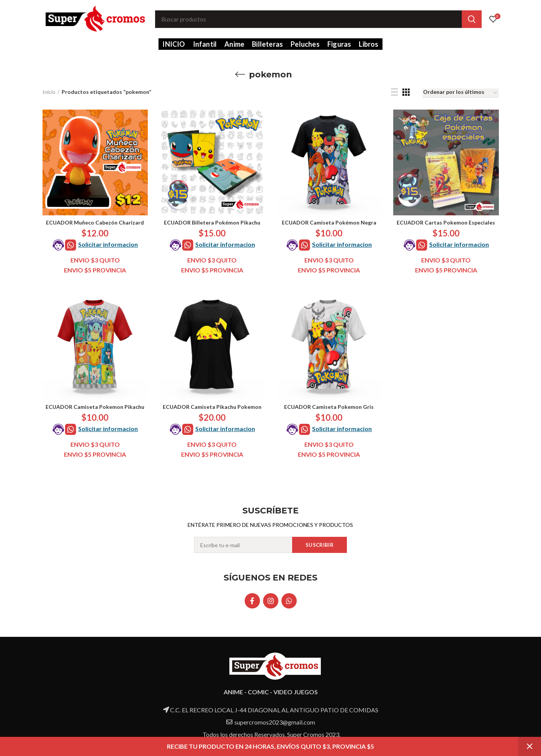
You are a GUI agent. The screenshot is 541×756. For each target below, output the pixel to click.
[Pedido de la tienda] (461, 93)
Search (472, 19)
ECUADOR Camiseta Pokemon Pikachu (95, 407)
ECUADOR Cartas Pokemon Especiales (446, 222)
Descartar (530, 746)
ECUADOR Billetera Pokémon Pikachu (212, 222)
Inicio (49, 92)
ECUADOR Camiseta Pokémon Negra (329, 222)
